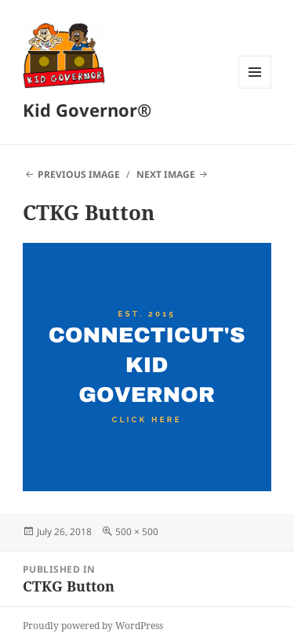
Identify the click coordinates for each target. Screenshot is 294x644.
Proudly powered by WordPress (93, 626)
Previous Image (79, 174)
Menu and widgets (255, 88)
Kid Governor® (87, 110)
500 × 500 (137, 532)
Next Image (166, 174)
